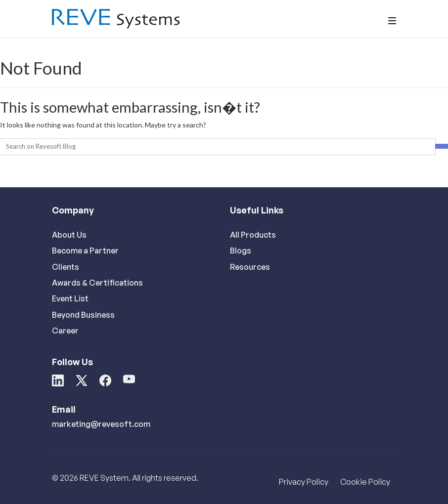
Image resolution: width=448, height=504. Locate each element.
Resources (250, 267)
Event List (70, 298)
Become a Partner (85, 251)
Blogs (241, 251)
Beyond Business (83, 315)
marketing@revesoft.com (101, 424)
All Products (253, 235)
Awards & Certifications (97, 283)
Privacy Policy (304, 482)
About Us (69, 235)
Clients (66, 267)
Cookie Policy (365, 482)
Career (65, 331)
